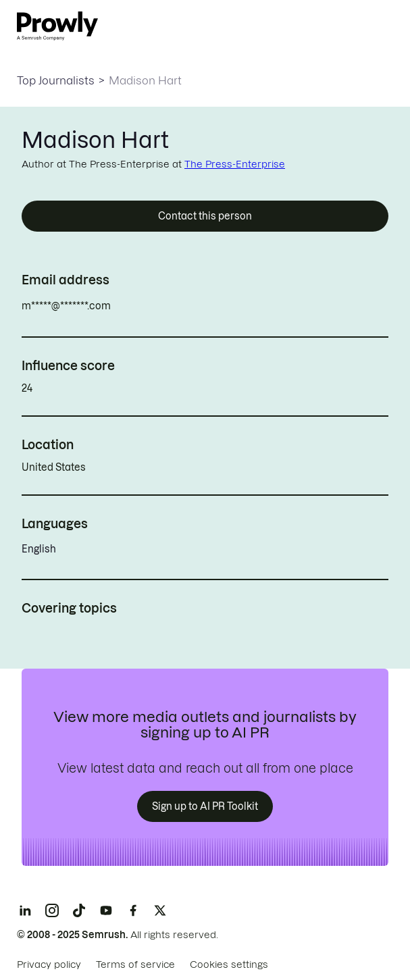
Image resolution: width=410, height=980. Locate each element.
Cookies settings (229, 964)
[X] (160, 910)
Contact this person (205, 216)
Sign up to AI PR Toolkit (205, 806)
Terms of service (135, 964)
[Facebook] (133, 910)
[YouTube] (106, 910)
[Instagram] (52, 910)
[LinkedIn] (25, 910)
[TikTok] (79, 910)
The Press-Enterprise (235, 164)
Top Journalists (56, 80)
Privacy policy (49, 964)
